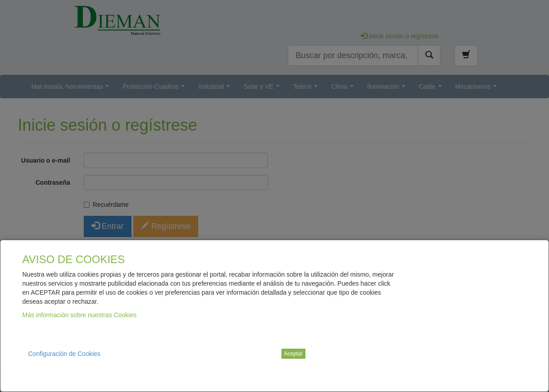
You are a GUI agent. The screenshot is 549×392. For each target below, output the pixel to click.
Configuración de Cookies (64, 354)
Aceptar (293, 354)
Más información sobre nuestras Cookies (80, 315)
